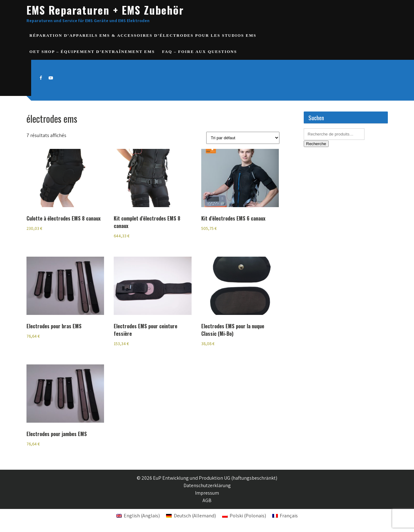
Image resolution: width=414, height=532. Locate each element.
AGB (207, 500)
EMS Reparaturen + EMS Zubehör (105, 10)
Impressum (207, 493)
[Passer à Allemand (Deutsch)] (191, 516)
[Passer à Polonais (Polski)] (244, 516)
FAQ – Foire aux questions (199, 52)
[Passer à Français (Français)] (285, 516)
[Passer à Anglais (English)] (138, 516)
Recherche (316, 144)
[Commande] (243, 138)
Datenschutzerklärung (207, 485)
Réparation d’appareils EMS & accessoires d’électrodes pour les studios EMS (143, 35)
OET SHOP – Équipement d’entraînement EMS (92, 52)
